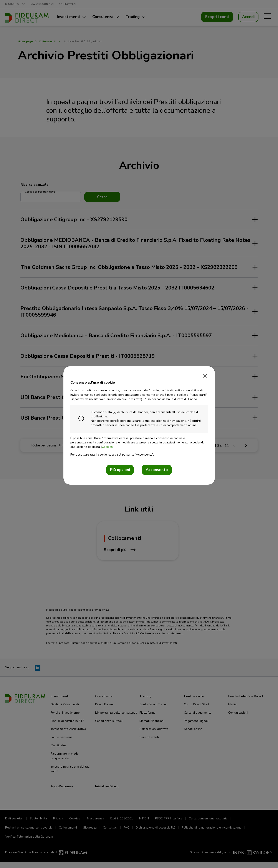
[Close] (205, 374)
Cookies (107, 447)
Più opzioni (120, 470)
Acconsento (157, 470)
